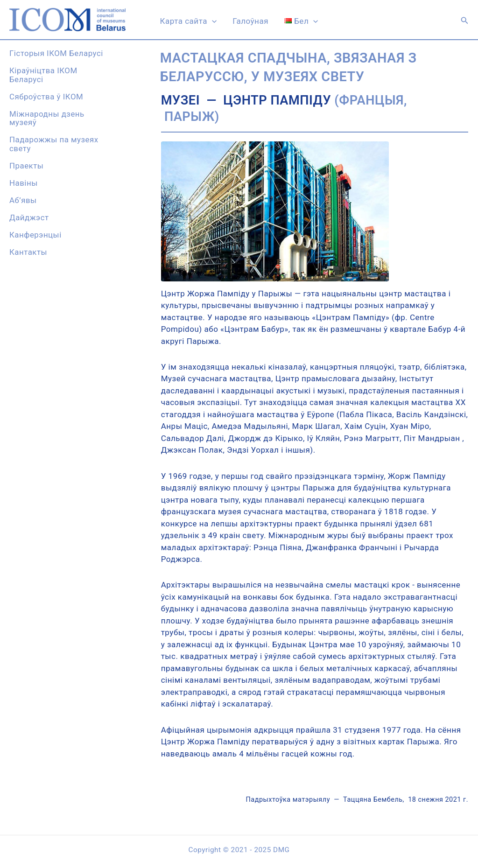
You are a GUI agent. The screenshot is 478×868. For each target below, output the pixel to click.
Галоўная (250, 21)
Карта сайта (189, 21)
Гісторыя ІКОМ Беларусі (56, 53)
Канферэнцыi (35, 235)
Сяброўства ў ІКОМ (46, 97)
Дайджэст (29, 217)
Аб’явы (23, 200)
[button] (465, 21)
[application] (212, 21)
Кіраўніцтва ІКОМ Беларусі (43, 75)
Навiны (24, 183)
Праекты (26, 166)
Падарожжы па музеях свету (54, 144)
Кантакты (28, 252)
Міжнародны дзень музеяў (47, 118)
